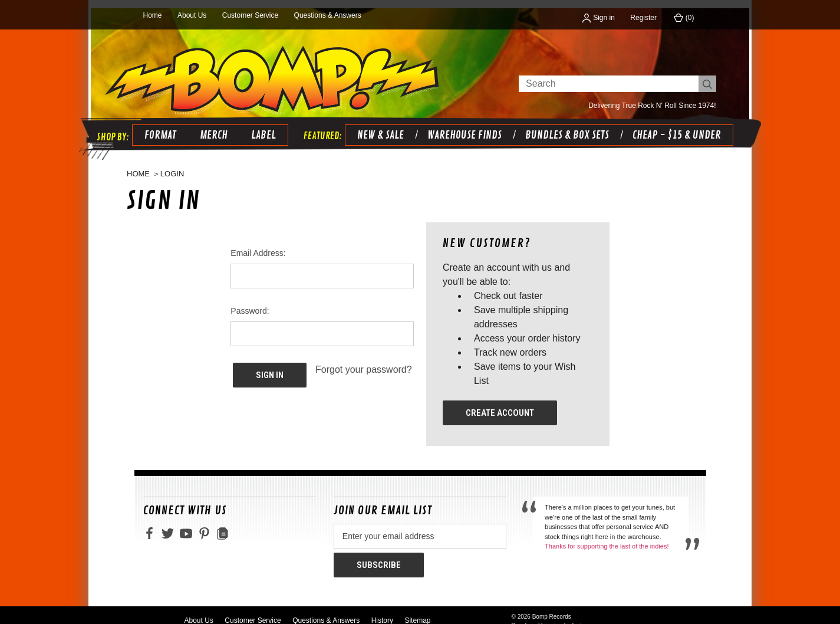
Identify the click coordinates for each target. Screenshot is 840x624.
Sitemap (417, 609)
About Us (192, 15)
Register (643, 18)
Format (158, 127)
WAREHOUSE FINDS (462, 127)
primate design (568, 614)
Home (153, 15)
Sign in (598, 18)
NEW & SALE (378, 127)
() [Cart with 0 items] (684, 18)
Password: (250, 303)
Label (261, 127)
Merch (211, 127)
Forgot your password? (364, 362)
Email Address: (258, 245)
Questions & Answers (328, 15)
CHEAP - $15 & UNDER (674, 127)
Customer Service (250, 15)
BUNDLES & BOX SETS (565, 127)
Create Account (500, 405)
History (382, 609)
